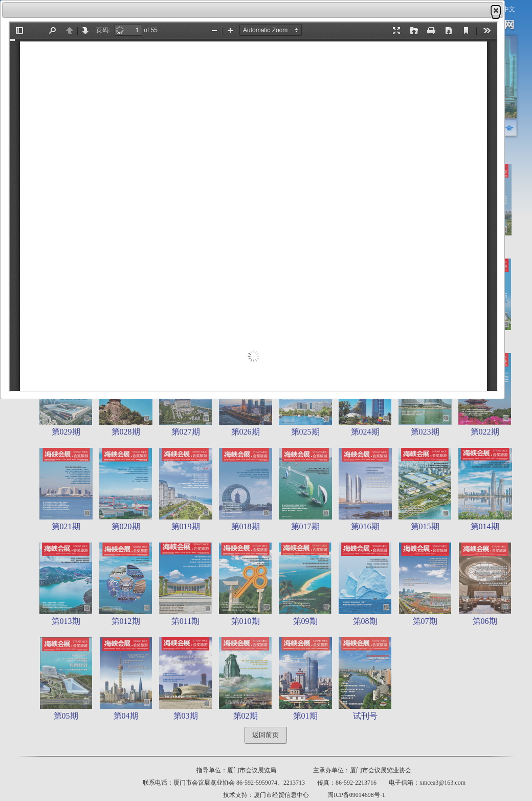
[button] (496, 10)
